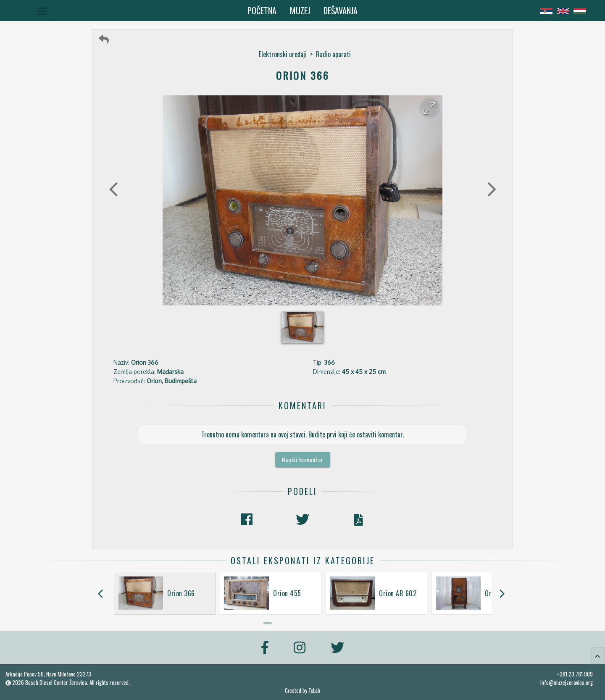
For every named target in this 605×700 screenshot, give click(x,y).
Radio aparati (333, 54)
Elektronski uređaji (283, 54)
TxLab (314, 691)
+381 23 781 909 (575, 674)
